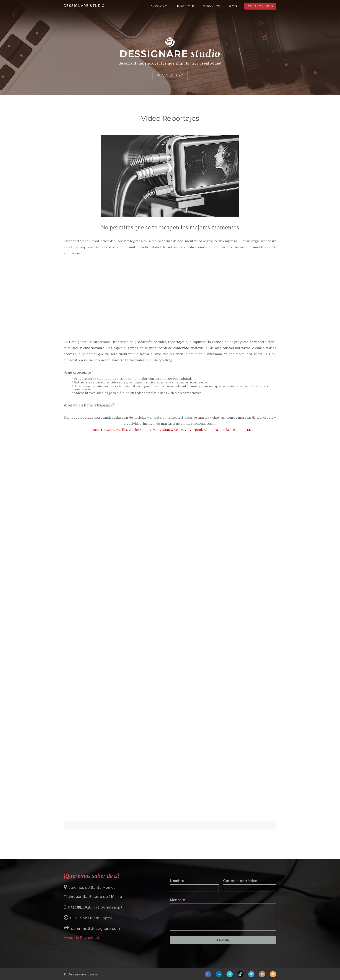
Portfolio (186, 6)
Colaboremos (260, 6)
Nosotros (160, 6)
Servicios (212, 6)
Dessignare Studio (84, 6)
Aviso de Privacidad (82, 938)
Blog (232, 6)
